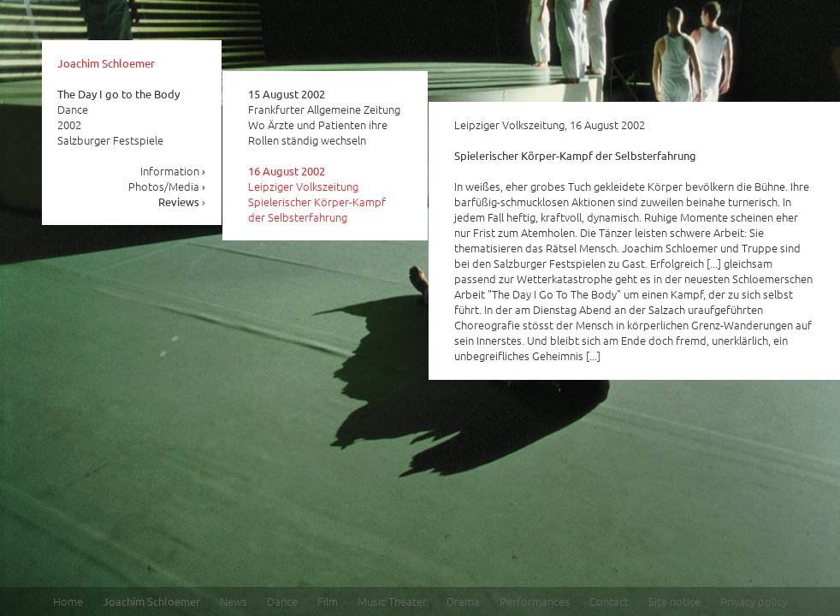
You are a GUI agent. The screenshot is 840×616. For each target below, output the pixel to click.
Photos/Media (167, 186)
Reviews (182, 201)
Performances (535, 601)
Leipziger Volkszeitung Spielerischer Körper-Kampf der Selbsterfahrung (317, 194)
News (234, 601)
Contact (609, 601)
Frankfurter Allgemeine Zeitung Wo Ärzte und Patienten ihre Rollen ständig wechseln (324, 117)
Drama (463, 601)
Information (173, 171)
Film (328, 601)
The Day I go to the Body (118, 94)
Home (68, 601)
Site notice (674, 601)
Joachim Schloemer (106, 63)
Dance (282, 601)
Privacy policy (754, 601)
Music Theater (392, 601)
